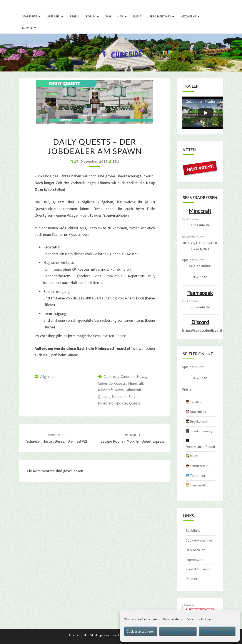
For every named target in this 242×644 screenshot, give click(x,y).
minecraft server (125, 397)
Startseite (30, 16)
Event (137, 16)
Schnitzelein (199, 466)
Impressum (194, 559)
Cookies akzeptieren (141, 631)
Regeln (75, 16)
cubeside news (133, 376)
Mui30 (194, 456)
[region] (121, 53)
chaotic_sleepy (201, 431)
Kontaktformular (199, 569)
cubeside (111, 376)
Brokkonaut (199, 421)
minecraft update (112, 403)
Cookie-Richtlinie (199, 540)
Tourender (198, 476)
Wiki (108, 16)
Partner (191, 579)
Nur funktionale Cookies (178, 631)
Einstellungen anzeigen (217, 631)
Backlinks (193, 530)
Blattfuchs (198, 412)
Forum (91, 16)
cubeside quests (112, 383)
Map (120, 16)
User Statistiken (159, 16)
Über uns (53, 16)
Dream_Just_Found (200, 447)
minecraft (136, 383)
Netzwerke (188, 16)
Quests (135, 403)
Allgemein (48, 376)
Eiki (116, 161)
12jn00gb (197, 402)
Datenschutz (195, 550)
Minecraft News (111, 390)
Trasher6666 (199, 485)
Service (27, 28)
